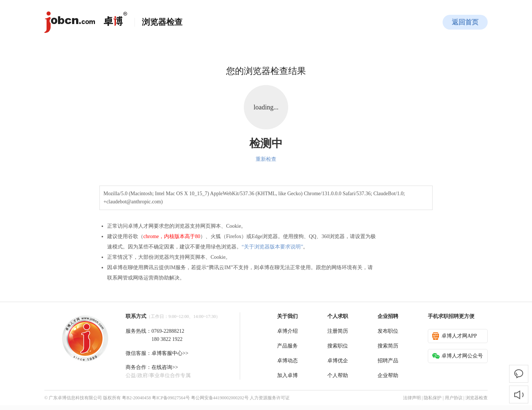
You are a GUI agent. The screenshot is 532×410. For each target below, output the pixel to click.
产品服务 (287, 346)
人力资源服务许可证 (270, 398)
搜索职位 (338, 346)
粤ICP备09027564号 (171, 398)
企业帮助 (388, 375)
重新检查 (266, 159)
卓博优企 (338, 361)
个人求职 (338, 316)
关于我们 (287, 316)
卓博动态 (287, 361)
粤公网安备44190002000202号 (220, 398)
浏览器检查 (477, 398)
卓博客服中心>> (170, 353)
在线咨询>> (165, 367)
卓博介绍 (287, 331)
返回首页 (465, 22)
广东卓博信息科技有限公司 (75, 398)
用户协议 (454, 398)
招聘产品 (388, 361)
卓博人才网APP (455, 336)
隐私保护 (433, 398)
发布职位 (388, 331)
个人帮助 (338, 375)
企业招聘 (388, 316)
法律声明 (412, 398)
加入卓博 (287, 375)
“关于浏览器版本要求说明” (272, 247)
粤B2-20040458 (136, 398)
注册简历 (338, 331)
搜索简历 (388, 346)
